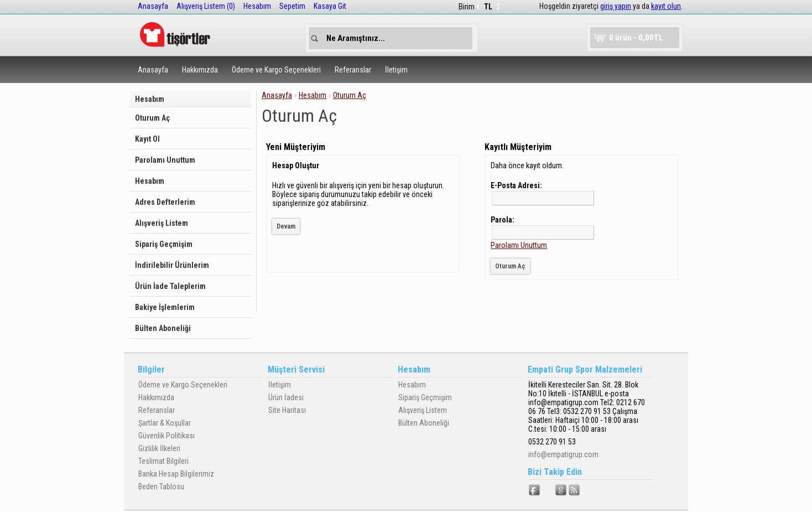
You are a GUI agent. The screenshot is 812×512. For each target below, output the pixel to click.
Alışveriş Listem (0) (206, 6)
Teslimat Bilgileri (163, 461)
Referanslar (353, 70)
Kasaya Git (330, 6)
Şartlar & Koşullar (165, 423)
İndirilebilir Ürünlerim (172, 265)
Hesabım (257, 6)
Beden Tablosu (161, 487)
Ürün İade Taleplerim (170, 286)
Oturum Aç (152, 118)
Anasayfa (153, 6)
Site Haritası (287, 410)
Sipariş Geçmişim (164, 244)
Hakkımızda (200, 70)
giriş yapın (616, 6)
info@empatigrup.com (563, 454)
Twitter (548, 490)
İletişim (396, 70)
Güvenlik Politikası (166, 436)
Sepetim (292, 6)
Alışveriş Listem (162, 223)
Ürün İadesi (286, 397)
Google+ (561, 490)
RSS (575, 490)
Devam (286, 226)
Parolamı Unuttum (165, 160)
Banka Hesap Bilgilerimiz (176, 474)
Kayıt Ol (147, 139)
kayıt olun (666, 6)
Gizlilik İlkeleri (159, 448)
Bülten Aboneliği (163, 328)
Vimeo (588, 490)
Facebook (535, 490)
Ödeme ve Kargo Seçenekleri (276, 70)
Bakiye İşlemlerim (165, 307)
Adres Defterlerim (165, 202)
